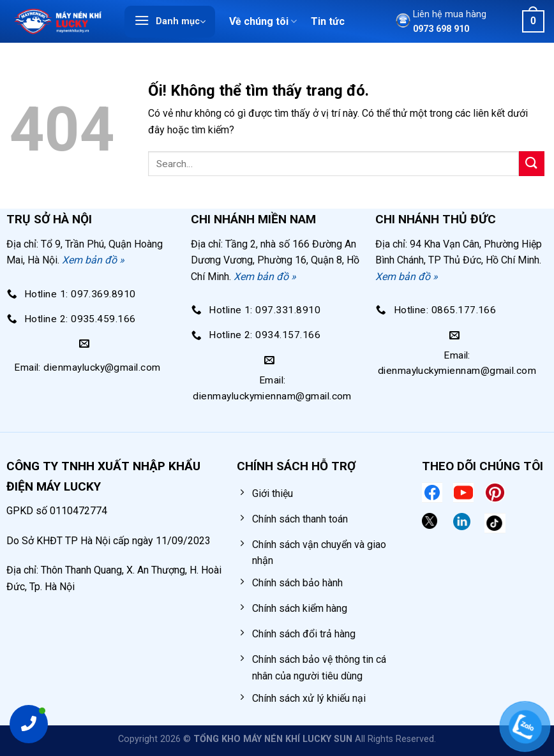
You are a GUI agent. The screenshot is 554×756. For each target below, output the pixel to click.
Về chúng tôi (263, 22)
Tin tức (328, 21)
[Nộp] (532, 164)
